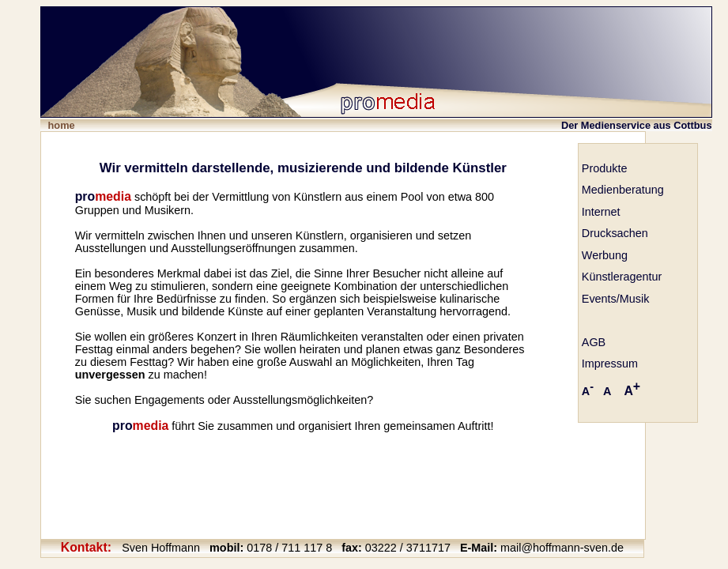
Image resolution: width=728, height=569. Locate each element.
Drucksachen (615, 233)
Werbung (605, 255)
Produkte (605, 168)
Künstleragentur (622, 277)
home (62, 125)
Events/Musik (616, 299)
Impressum (610, 364)
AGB (594, 342)
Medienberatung (623, 190)
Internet (601, 212)
